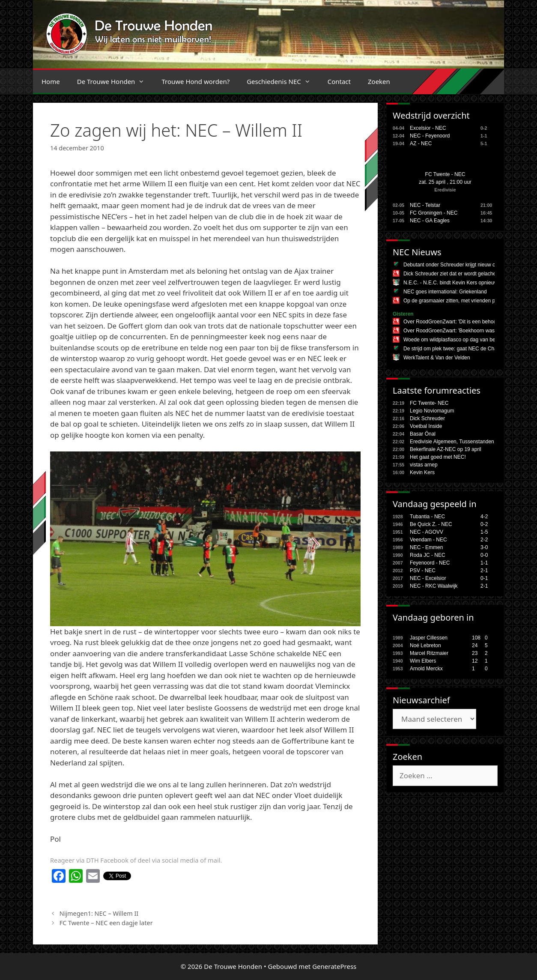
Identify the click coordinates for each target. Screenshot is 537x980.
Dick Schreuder (427, 418)
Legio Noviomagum (432, 411)
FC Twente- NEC (429, 403)
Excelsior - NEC (428, 128)
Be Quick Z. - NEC (431, 524)
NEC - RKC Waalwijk (434, 586)
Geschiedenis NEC (283, 81)
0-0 (484, 555)
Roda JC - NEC (428, 555)
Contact (339, 81)
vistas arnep (424, 465)
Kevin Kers (422, 472)
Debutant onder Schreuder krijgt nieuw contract (457, 265)
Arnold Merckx (426, 669)
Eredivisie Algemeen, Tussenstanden (452, 442)
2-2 (484, 540)
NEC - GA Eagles (430, 221)
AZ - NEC (421, 143)
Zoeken (379, 81)
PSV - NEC (423, 571)
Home (51, 81)
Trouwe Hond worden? (195, 81)
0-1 (484, 578)
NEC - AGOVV (427, 532)
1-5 (484, 532)
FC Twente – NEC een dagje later (106, 923)
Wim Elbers (423, 661)
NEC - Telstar (425, 205)
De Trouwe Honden (115, 81)
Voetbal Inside (426, 426)
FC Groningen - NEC (434, 213)
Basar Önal (423, 434)
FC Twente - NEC (445, 174)
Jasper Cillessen (429, 638)
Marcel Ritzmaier (429, 653)
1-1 (484, 563)
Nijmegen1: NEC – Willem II (99, 913)
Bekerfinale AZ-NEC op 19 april (446, 449)
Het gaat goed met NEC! (438, 457)
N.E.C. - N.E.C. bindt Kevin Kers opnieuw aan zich (461, 283)
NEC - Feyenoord (430, 136)
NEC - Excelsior (428, 578)
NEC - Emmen (426, 547)
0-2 (484, 524)
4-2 (484, 517)
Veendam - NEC (428, 540)
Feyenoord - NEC (430, 563)
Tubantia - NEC (427, 517)
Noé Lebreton (425, 645)
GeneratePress (334, 966)
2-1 (484, 571)
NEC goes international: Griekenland (445, 292)
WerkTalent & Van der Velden (437, 358)
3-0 (484, 547)
